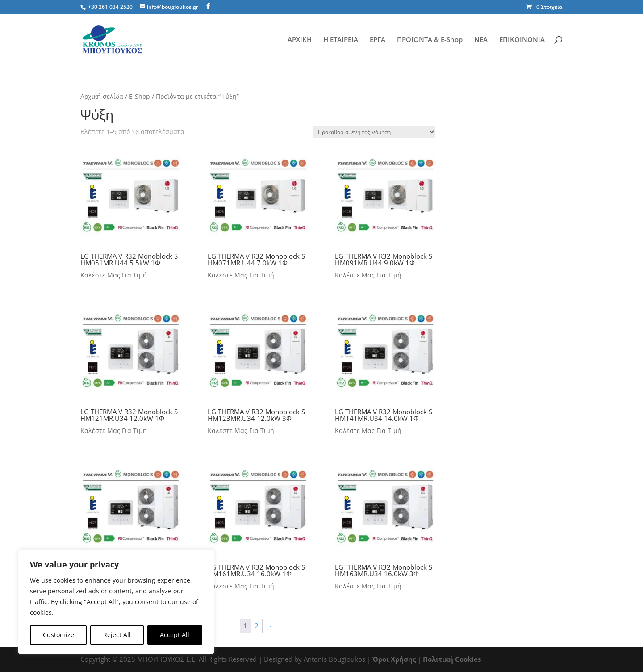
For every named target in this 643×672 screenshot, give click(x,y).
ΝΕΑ (481, 40)
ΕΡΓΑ (378, 40)
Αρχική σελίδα (102, 96)
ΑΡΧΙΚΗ (300, 40)
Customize (58, 635)
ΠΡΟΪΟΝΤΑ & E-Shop (430, 40)
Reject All (117, 635)
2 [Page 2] (257, 626)
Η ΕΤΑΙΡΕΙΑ (341, 40)
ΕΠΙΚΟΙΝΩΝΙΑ (522, 40)
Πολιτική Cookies (452, 659)
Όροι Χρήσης (394, 659)
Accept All (175, 635)
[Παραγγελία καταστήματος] (374, 132)
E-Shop (140, 96)
